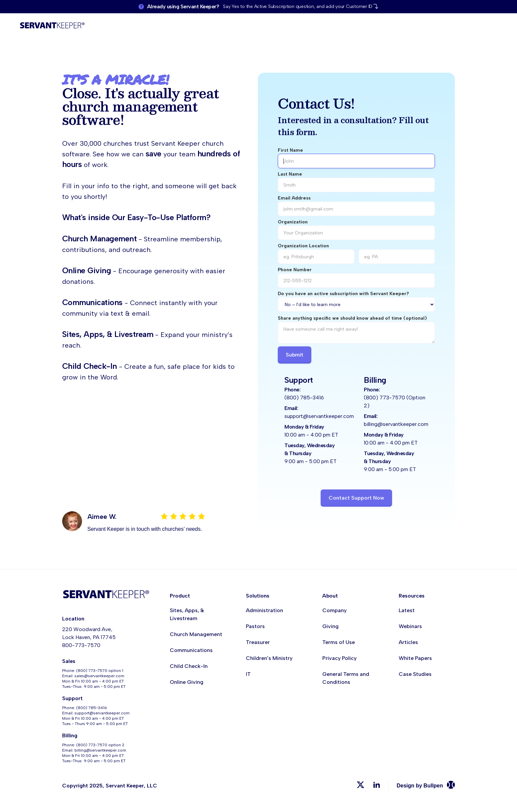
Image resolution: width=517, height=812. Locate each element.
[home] (52, 26)
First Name (290, 150)
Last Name (290, 174)
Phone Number (295, 270)
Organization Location (303, 246)
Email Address (294, 198)
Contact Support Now (356, 498)
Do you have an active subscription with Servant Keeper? (343, 294)
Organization (293, 222)
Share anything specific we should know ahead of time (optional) (352, 318)
